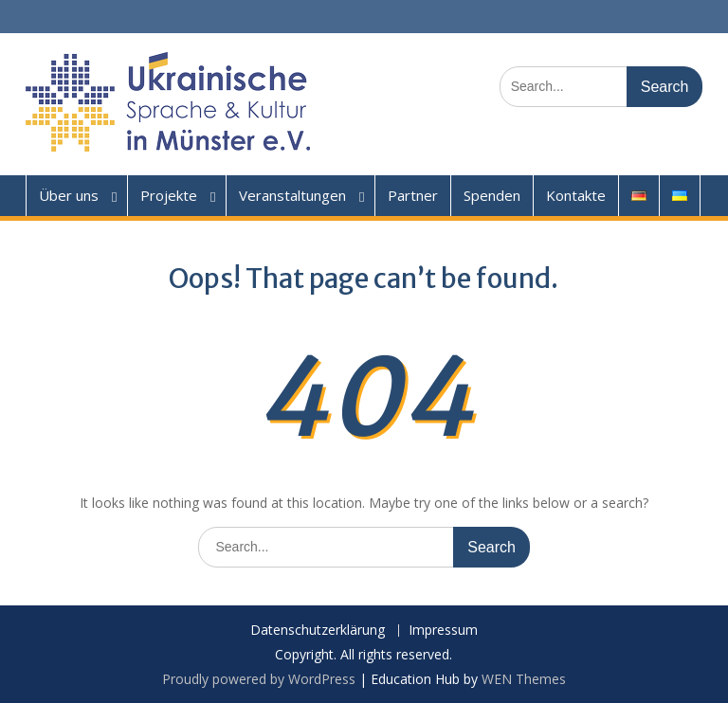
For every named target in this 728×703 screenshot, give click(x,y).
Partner (413, 195)
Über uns (69, 195)
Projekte (169, 195)
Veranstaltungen (292, 195)
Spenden (492, 195)
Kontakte (576, 195)
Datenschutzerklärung (318, 631)
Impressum (443, 631)
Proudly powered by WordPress (259, 679)
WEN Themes (524, 679)
